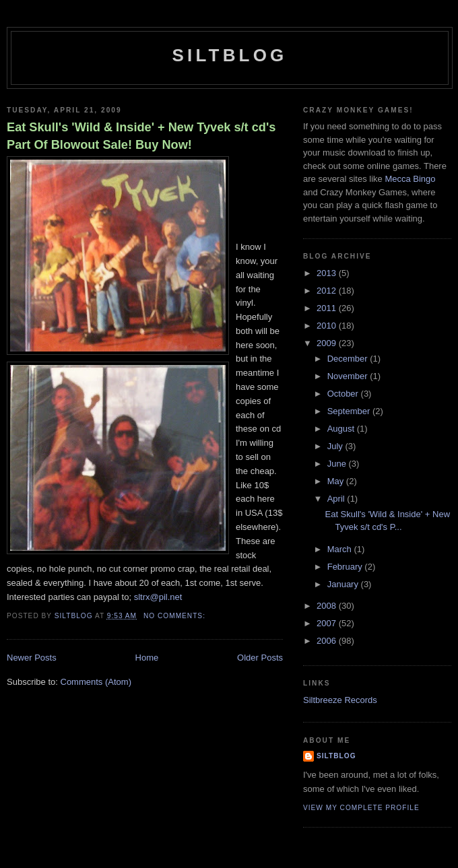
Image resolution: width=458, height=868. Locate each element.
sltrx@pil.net (158, 597)
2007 (328, 623)
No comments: (176, 616)
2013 (328, 273)
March (341, 549)
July (336, 446)
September (350, 411)
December (349, 359)
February (346, 567)
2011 (328, 308)
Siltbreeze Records (340, 700)
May (337, 481)
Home (147, 658)
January (344, 584)
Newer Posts (32, 658)
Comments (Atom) (96, 682)
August (342, 429)
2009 (328, 343)
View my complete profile (361, 808)
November (349, 376)
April (337, 499)
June (338, 464)
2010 (328, 326)
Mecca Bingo (410, 179)
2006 (328, 641)
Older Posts (260, 658)
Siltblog (229, 55)
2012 (328, 291)
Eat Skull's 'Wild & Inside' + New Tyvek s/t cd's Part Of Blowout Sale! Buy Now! (141, 136)
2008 (328, 606)
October (344, 394)
